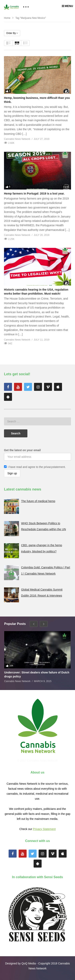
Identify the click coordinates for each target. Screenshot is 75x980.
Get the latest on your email (22, 450)
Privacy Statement (44, 829)
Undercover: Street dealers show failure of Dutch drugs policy (37, 674)
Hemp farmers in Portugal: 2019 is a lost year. (34, 194)
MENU (67, 6)
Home (7, 18)
